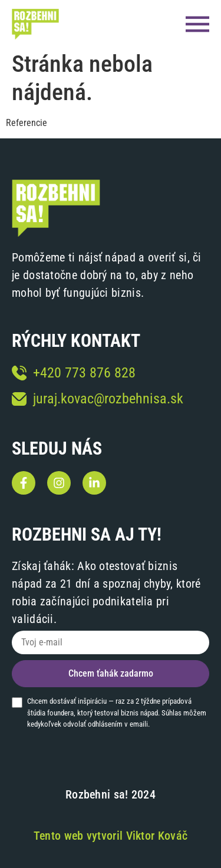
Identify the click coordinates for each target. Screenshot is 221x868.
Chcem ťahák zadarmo (111, 673)
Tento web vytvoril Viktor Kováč (111, 836)
